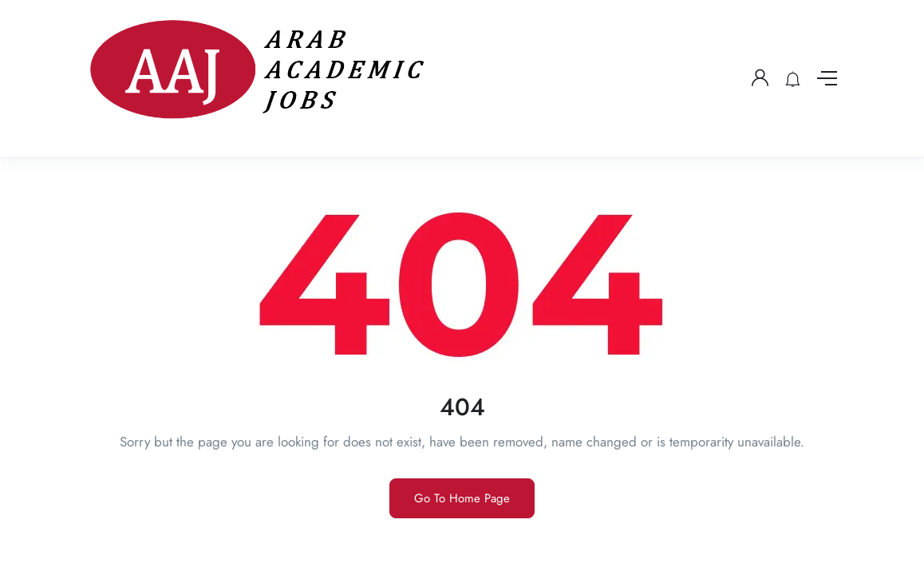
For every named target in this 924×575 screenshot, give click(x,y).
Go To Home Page (462, 498)
